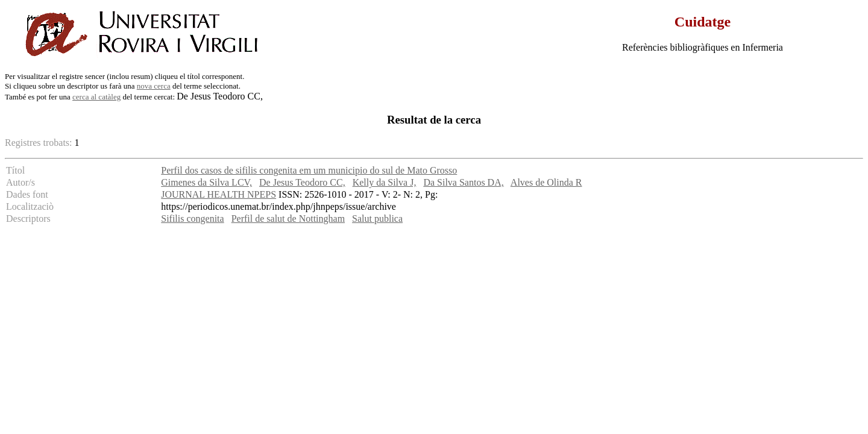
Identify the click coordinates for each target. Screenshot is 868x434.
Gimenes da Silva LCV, (206, 182)
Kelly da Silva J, (385, 182)
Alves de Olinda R (546, 182)
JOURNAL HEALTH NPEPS (219, 194)
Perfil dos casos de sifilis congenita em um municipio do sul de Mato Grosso (309, 170)
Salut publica (377, 219)
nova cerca (154, 86)
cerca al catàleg (96, 97)
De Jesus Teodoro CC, (302, 182)
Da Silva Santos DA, (463, 182)
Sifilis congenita (192, 219)
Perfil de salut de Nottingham (288, 219)
